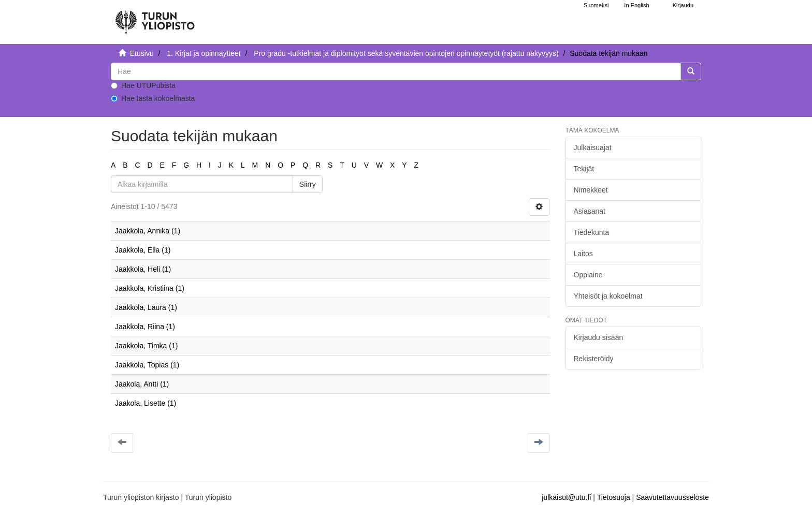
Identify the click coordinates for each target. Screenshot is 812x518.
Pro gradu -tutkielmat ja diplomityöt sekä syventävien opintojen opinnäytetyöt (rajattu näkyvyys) (406, 53)
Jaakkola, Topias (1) (147, 365)
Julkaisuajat (593, 147)
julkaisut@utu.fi (566, 497)
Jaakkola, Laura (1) (146, 307)
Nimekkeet (591, 190)
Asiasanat (590, 211)
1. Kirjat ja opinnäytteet (204, 53)
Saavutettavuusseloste (672, 497)
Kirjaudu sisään (599, 337)
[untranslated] (396, 71)
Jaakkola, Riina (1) (145, 327)
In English (636, 5)
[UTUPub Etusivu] (155, 18)
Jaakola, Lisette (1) (146, 403)
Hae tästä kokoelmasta (153, 98)
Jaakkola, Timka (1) (146, 346)
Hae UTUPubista (143, 85)
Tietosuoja (614, 497)
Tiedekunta (592, 232)
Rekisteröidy (594, 359)
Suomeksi (596, 5)
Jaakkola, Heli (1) (143, 269)
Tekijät (584, 169)
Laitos (583, 254)
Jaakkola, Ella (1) (143, 250)
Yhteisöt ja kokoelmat (608, 296)
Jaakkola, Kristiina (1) (150, 288)
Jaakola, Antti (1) (142, 384)
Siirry (308, 184)
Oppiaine (588, 275)
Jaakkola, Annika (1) (148, 231)
